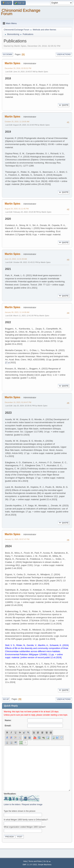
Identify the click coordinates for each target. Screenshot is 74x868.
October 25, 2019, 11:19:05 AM (17, 122)
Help (25, 861)
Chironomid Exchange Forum (21, 12)
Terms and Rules (35, 861)
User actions (64, 54)
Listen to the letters (12, 804)
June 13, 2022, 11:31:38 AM (16, 259)
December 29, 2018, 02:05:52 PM (18, 68)
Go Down (8, 54)
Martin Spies (13, 63)
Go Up (6, 699)
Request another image (32, 804)
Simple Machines (45, 865)
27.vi (7, 362)
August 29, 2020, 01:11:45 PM (17, 209)
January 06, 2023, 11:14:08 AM (17, 312)
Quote (64, 105)
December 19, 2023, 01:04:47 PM (18, 402)
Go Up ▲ (47, 861)
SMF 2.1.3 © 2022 (30, 865)
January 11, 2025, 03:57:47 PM (17, 539)
